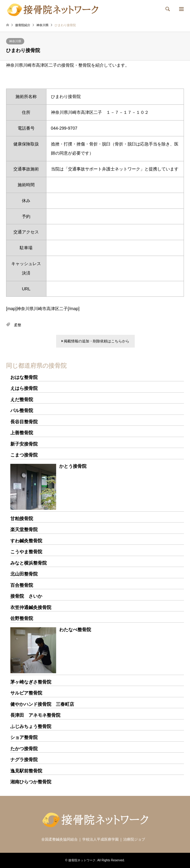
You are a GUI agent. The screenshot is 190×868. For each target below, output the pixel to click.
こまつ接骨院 (24, 455)
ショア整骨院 (24, 737)
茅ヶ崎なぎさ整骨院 (31, 682)
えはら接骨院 (24, 388)
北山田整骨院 (24, 574)
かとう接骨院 (73, 466)
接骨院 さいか (26, 596)
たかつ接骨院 (24, 749)
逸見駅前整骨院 (26, 771)
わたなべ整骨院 (75, 630)
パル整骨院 (22, 410)
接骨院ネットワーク (82, 860)
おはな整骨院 (24, 377)
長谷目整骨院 (24, 422)
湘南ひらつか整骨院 (31, 782)
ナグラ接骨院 (24, 759)
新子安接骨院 (24, 444)
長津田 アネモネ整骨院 (35, 715)
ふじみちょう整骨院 (31, 726)
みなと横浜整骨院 (29, 563)
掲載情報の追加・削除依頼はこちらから (95, 341)
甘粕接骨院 (22, 518)
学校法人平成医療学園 (100, 839)
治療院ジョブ (134, 839)
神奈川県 (15, 41)
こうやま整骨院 (26, 552)
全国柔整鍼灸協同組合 (59, 839)
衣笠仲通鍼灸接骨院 (31, 607)
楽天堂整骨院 (24, 529)
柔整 (18, 325)
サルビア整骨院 (26, 693)
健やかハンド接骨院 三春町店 (42, 704)
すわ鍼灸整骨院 (26, 541)
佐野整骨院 (22, 618)
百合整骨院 (22, 585)
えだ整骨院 (22, 399)
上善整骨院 (22, 433)
